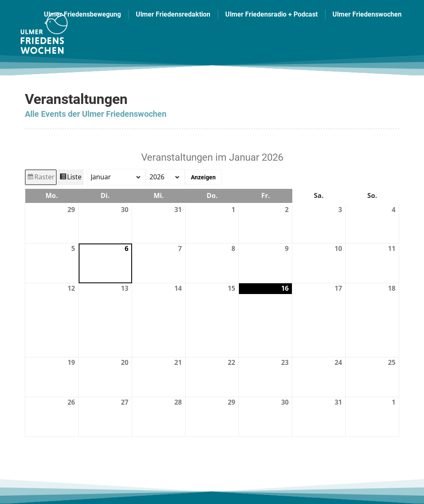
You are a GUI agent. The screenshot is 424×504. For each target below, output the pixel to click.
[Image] (43, 33)
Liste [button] (71, 178)
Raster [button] (41, 178)
